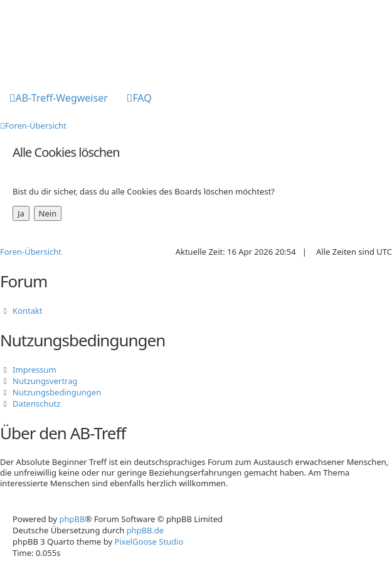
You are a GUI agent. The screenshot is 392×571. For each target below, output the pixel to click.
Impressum (34, 370)
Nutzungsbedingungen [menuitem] (57, 392)
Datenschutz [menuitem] (36, 403)
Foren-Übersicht (31, 252)
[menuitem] (59, 99)
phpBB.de (146, 530)
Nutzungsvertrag (45, 381)
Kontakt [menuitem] (28, 311)
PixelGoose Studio (149, 542)
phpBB (72, 519)
